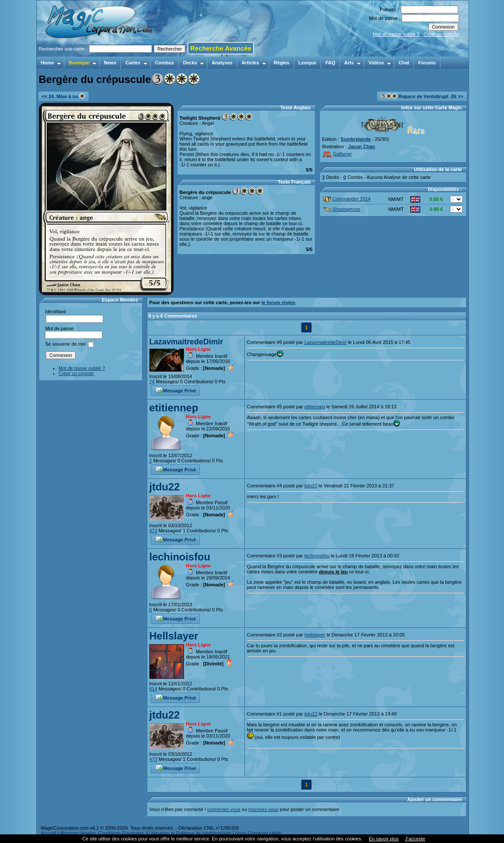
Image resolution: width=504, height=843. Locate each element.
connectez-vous (224, 809)
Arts (353, 63)
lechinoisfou (180, 557)
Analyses (222, 63)
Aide (276, 833)
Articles (254, 63)
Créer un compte (441, 34)
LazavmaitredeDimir (186, 342)
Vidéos (380, 63)
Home (51, 63)
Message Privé (176, 390)
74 (152, 382)
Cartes (136, 63)
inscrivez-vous (263, 809)
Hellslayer (174, 636)
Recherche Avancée (220, 48)
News (110, 63)
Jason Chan (361, 146)
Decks (194, 63)
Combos (165, 63)
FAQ (330, 63)
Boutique (83, 63)
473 (153, 531)
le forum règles (278, 302)
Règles (282, 63)
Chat (404, 63)
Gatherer (337, 154)
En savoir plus (384, 839)
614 (153, 689)
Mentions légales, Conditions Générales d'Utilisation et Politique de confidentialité (146, 833)
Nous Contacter (251, 833)
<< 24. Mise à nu (63, 96)
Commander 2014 (347, 199)
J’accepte (415, 839)
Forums (427, 63)
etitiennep (174, 408)
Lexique (307, 63)
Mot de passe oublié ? (396, 34)
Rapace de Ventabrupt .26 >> (422, 96)
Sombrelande (355, 139)
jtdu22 (165, 487)
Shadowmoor (342, 209)
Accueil (49, 833)
